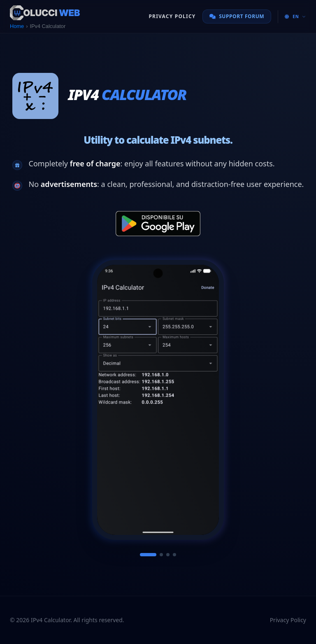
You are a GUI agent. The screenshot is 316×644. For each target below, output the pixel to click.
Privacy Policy (172, 16)
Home (17, 26)
